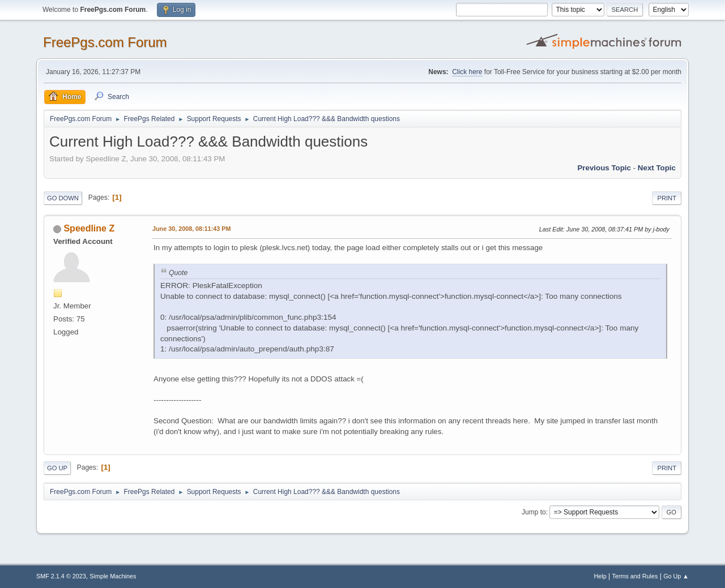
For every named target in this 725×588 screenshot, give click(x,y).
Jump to (534, 512)
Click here (467, 72)
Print (667, 198)
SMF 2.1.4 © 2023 (61, 576)
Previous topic (604, 168)
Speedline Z (89, 228)
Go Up (57, 468)
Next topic (657, 168)
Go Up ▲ (676, 576)
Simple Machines (113, 576)
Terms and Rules (635, 576)
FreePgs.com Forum (105, 42)
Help (600, 576)
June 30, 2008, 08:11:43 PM (191, 229)
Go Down (63, 198)
